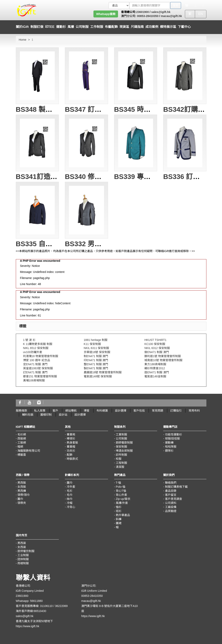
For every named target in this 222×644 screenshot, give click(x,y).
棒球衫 (71, 439)
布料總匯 (102, 411)
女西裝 (22, 487)
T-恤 (118, 483)
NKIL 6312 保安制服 (157, 348)
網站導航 (71, 411)
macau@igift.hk (171, 16)
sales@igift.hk (161, 12)
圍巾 (20, 499)
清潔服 (120, 467)
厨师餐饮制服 (26, 551)
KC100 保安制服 (155, 344)
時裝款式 (72, 459)
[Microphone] (196, 5)
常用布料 (194, 411)
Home (23, 40)
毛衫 (70, 491)
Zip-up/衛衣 (123, 499)
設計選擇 (121, 411)
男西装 (22, 543)
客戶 (55, 411)
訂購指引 (176, 411)
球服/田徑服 (173, 439)
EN (201, 14)
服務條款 (21, 411)
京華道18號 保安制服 (97, 352)
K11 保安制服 (92, 344)
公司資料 (171, 503)
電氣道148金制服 (155, 376)
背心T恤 (121, 491)
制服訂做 (37, 27)
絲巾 (70, 499)
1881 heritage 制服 (96, 340)
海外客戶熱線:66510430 (31, 611)
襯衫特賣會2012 (155, 368)
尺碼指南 (137, 27)
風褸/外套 (122, 503)
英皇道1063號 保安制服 (38, 368)
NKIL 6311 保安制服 (97, 348)
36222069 (61, 606)
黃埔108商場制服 (34, 380)
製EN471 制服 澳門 (96, 368)
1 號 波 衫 (29, 340)
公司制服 (121, 439)
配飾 (70, 455)
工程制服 (121, 463)
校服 (119, 459)
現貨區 (124, 27)
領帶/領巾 (24, 495)
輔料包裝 (28, 415)
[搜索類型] (119, 5)
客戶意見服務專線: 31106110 (34, 606)
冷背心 (71, 507)
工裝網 (22, 443)
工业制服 (23, 555)
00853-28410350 (147, 16)
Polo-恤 (121, 487)
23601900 (143, 12)
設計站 (63, 415)
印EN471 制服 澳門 (96, 360)
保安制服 (121, 447)
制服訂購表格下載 (176, 487)
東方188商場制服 (155, 364)
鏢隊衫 (169, 451)
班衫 (119, 511)
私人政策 (40, 411)
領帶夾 (22, 503)
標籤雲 (22, 455)
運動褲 (169, 443)
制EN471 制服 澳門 (96, 356)
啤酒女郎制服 (124, 451)
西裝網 (22, 439)
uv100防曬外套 (33, 352)
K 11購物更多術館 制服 (38, 344)
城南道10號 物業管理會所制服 (163, 360)
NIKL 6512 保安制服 (36, 348)
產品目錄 (171, 491)
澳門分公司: (129, 16)
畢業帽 (71, 447)
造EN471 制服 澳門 (157, 372)
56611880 (36, 601)
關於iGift (22, 27)
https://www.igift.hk (28, 626)
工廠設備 (171, 507)
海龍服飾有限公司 (29, 451)
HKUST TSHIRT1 (155, 340)
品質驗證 (171, 511)
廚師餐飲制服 (124, 443)
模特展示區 (168, 27)
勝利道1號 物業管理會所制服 (163, 356)
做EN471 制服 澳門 (157, 352)
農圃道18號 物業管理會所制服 (103, 372)
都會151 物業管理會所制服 (40, 376)
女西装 (22, 547)
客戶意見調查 (174, 499)
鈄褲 (119, 519)
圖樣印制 (46, 415)
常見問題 (158, 411)
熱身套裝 (72, 443)
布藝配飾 (111, 27)
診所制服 (121, 455)
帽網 (20, 447)
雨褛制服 (23, 563)
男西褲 (22, 491)
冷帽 (70, 503)
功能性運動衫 (174, 434)
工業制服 (121, 434)
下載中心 (184, 27)
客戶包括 (139, 411)
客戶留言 (171, 495)
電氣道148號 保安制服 (98, 376)
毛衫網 (22, 434)
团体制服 (23, 559)
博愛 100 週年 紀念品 (37, 360)
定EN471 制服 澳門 (35, 364)
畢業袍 (71, 434)
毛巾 (70, 495)
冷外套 (71, 487)
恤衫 (119, 507)
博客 (87, 411)
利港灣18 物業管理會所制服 (41, 356)
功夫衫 (71, 451)
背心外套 (121, 495)
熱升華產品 (123, 515)
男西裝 (22, 483)
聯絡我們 (171, 483)
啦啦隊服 (171, 447)
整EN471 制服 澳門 (96, 364)
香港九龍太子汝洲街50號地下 (34, 621)
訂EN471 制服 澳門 (35, 372)
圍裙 (119, 523)
